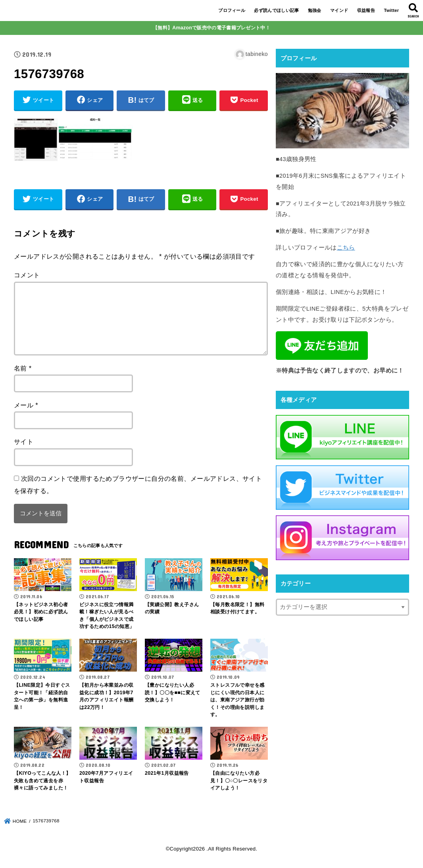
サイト (24, 442)
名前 (23, 368)
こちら (346, 248)
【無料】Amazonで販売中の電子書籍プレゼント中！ (211, 28)
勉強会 (315, 10)
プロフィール (232, 10)
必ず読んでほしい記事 (276, 10)
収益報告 (366, 10)
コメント (27, 275)
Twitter (391, 10)
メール (26, 405)
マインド (339, 10)
